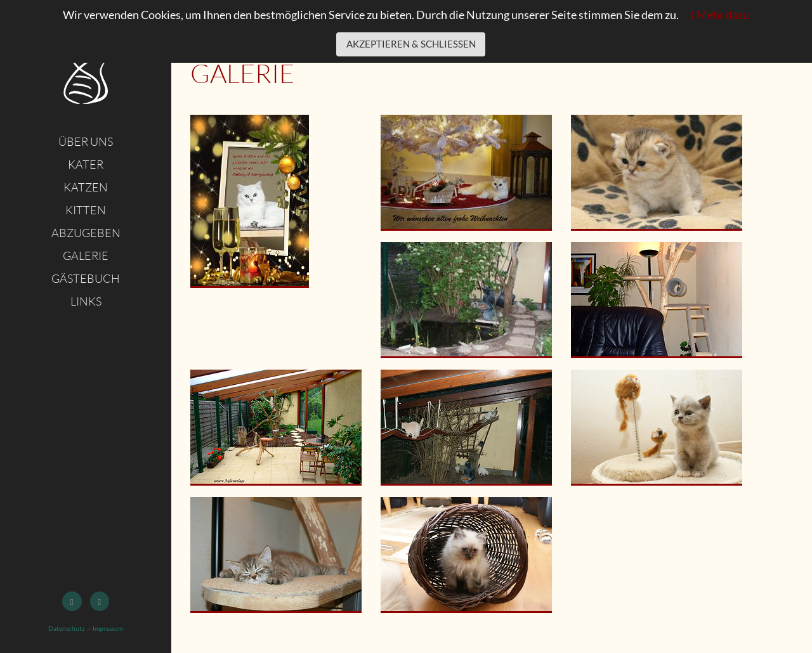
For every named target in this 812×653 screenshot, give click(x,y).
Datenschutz (67, 628)
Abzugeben (86, 233)
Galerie (86, 255)
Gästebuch (86, 278)
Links (86, 301)
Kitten (86, 210)
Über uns (86, 141)
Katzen (86, 187)
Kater (86, 164)
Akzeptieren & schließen (411, 44)
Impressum (108, 628)
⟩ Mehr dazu (720, 15)
